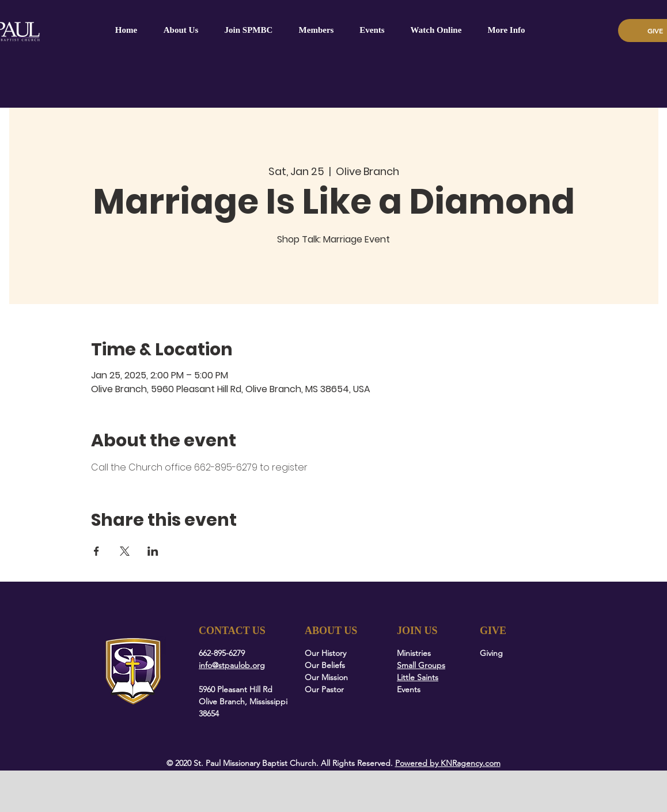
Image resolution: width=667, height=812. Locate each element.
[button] (316, 30)
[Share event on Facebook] (96, 551)
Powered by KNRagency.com (448, 763)
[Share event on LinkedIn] (153, 551)
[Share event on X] (125, 551)
